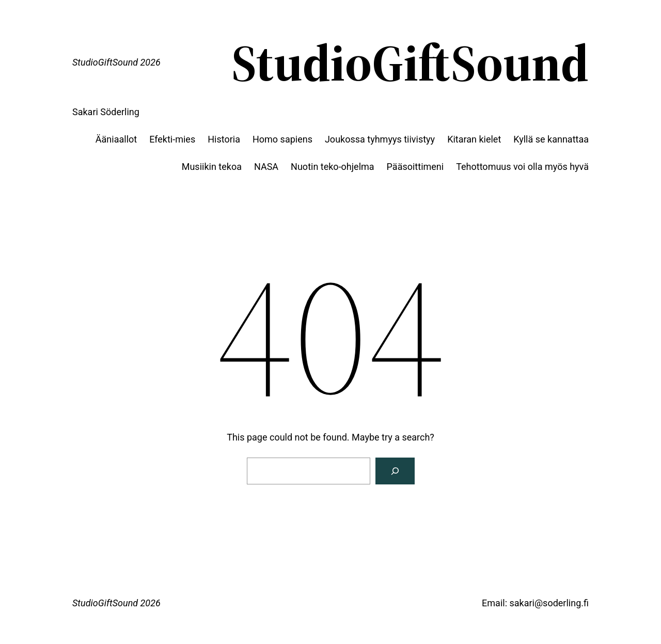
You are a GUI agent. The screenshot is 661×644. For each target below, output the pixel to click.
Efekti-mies (172, 139)
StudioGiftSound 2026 (116, 62)
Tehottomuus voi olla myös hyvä (522, 167)
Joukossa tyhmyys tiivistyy (380, 139)
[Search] (395, 471)
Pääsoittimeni (415, 167)
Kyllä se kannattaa (551, 139)
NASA (266, 167)
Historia (224, 139)
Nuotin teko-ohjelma (332, 167)
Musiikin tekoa (212, 167)
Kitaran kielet (474, 139)
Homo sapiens (282, 139)
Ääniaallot (116, 139)
